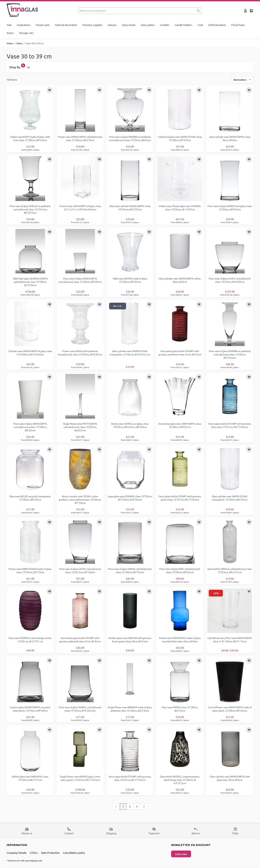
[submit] (198, 11)
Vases (10, 33)
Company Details (17, 853)
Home (10, 43)
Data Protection (50, 853)
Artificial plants (217, 25)
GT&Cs (34, 853)
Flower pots (43, 25)
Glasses (112, 25)
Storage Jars (26, 33)
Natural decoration (66, 25)
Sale (9, 25)
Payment (154, 831)
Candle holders (183, 25)
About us (27, 831)
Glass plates (148, 25)
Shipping (111, 831)
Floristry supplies (92, 25)
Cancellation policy (74, 853)
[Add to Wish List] (50, 90)
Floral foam (238, 25)
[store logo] (22, 10)
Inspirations (24, 25)
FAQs (235, 831)
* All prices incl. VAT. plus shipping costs (24, 861)
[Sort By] (242, 80)
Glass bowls (129, 25)
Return (196, 831)
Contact (69, 831)
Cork (200, 25)
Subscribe (181, 854)
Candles (165, 25)
